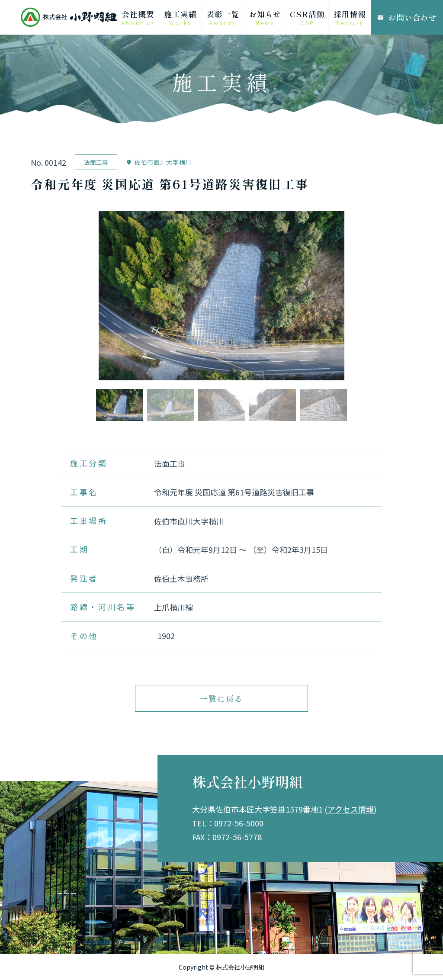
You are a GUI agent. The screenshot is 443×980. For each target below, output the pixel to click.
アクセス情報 (351, 809)
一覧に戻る (221, 698)
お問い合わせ (407, 17)
